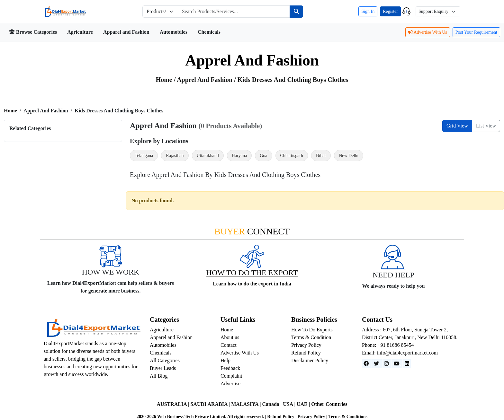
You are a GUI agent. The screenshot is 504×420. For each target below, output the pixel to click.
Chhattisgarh (292, 156)
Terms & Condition (311, 337)
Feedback (230, 368)
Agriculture (80, 32)
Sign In (368, 11)
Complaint (231, 376)
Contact (229, 345)
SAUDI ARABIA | (211, 404)
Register (390, 11)
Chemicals (209, 32)
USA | (290, 404)
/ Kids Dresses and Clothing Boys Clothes (291, 80)
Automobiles (174, 32)
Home (10, 111)
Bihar (321, 156)
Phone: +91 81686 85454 (388, 345)
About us (230, 337)
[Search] (296, 12)
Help (225, 360)
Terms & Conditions (348, 417)
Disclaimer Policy (310, 360)
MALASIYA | (247, 404)
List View (486, 126)
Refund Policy (306, 353)
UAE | (304, 404)
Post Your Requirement (476, 32)
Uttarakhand (208, 156)
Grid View (457, 126)
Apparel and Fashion (126, 32)
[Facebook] (367, 364)
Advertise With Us (428, 32)
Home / (166, 80)
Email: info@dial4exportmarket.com (400, 353)
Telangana (144, 156)
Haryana (239, 156)
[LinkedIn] (407, 364)
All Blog (159, 376)
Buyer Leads (163, 368)
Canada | (272, 404)
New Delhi (349, 156)
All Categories (165, 360)
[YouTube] (397, 364)
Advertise (230, 384)
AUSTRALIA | (174, 404)
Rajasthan (175, 156)
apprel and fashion (205, 80)
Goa (263, 156)
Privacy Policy (306, 345)
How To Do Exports (312, 330)
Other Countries (329, 404)
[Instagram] (387, 364)
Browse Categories (33, 32)
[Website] (377, 364)
